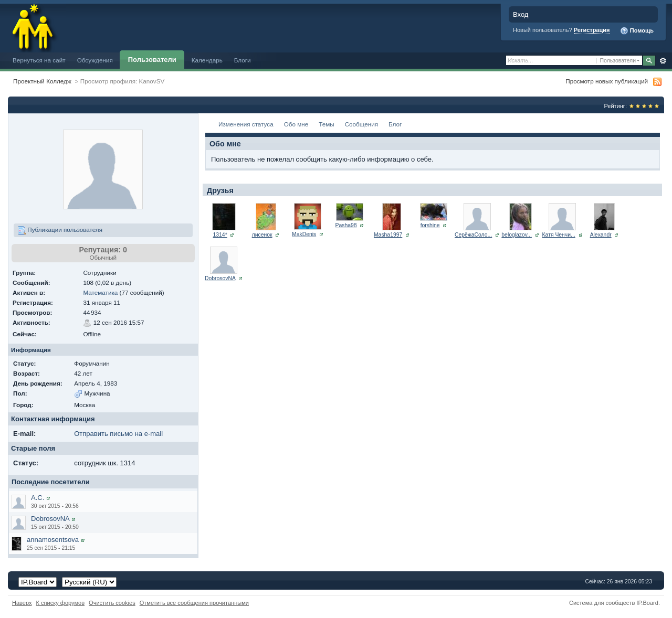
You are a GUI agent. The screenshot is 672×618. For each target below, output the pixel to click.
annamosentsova (53, 540)
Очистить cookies (112, 603)
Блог (395, 124)
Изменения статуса (246, 124)
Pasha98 (346, 225)
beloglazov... (517, 235)
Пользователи (152, 60)
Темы (326, 124)
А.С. (38, 498)
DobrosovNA (50, 519)
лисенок (262, 235)
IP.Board (647, 603)
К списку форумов (61, 603)
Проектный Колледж (42, 81)
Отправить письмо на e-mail (118, 434)
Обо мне (296, 124)
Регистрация (592, 30)
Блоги (243, 60)
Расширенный (663, 61)
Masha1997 (388, 235)
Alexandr (601, 235)
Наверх (22, 603)
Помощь (637, 31)
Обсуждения (95, 60)
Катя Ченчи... (559, 235)
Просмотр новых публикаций (607, 81)
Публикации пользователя (60, 230)
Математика (100, 292)
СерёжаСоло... (473, 235)
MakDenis (304, 234)
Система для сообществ (602, 603)
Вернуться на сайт (39, 60)
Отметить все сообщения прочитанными (194, 603)
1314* (220, 235)
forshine (430, 225)
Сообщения (361, 124)
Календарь (207, 60)
